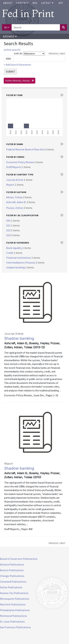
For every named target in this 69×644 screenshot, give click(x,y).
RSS (35, 3)
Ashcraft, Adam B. (16, 202)
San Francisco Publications (15, 627)
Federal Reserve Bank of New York (26, 149)
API (61, 3)
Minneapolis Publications (15, 599)
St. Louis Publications (12, 622)
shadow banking (16, 267)
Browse (10, 36)
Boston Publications (12, 570)
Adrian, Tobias (15, 197)
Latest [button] (48, 3)
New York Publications (13, 604)
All (6, 27)
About (8, 3)
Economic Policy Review (20, 162)
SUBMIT (11, 71)
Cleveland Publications (13, 582)
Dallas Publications (11, 587)
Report (11, 185)
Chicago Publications (12, 576)
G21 (9, 225)
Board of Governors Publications (19, 559)
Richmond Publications (13, 616)
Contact (22, 3)
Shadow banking (19, 338)
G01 (9, 221)
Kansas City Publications (14, 593)
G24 (9, 235)
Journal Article (15, 180)
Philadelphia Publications (15, 610)
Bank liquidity (14, 248)
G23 (9, 230)
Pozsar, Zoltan (15, 208)
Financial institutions (19, 258)
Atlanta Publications (12, 564)
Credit (10, 253)
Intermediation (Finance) (21, 263)
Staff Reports (14, 167)
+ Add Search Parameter (17, 65)
